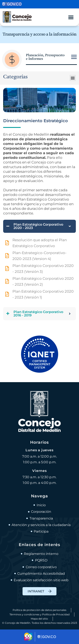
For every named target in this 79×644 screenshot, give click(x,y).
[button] (73, 78)
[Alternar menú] (71, 17)
